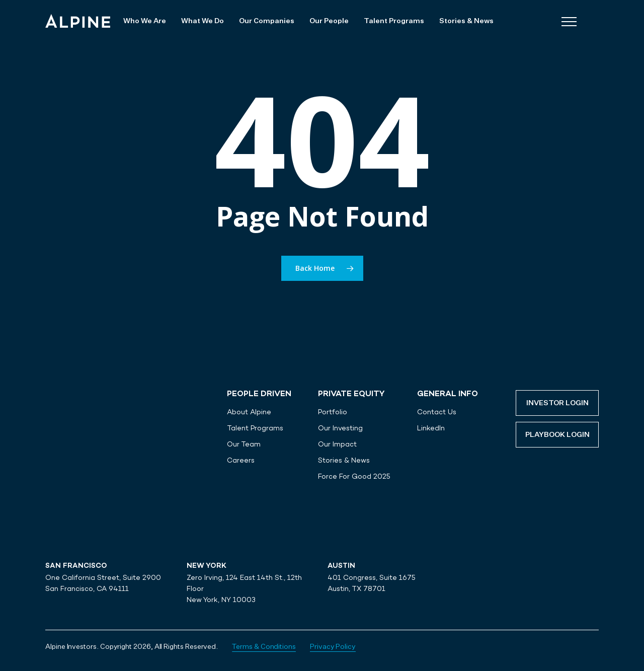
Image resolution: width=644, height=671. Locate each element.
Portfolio (333, 412)
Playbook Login (557, 435)
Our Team (244, 444)
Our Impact (337, 444)
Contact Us (437, 412)
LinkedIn (431, 428)
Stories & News (344, 460)
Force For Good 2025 (354, 476)
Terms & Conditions (264, 647)
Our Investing (340, 428)
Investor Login (557, 403)
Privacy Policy (333, 647)
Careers (241, 460)
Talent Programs (255, 428)
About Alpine (249, 412)
